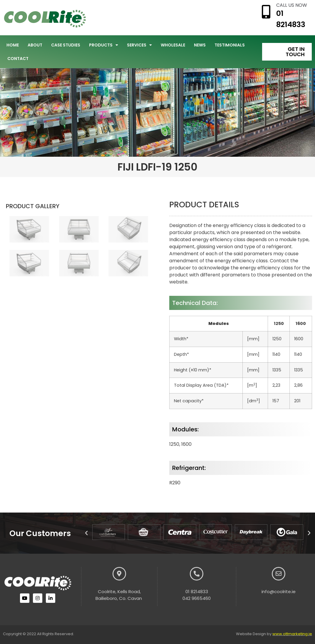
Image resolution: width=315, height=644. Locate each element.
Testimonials (230, 45)
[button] (86, 533)
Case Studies (66, 45)
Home (13, 45)
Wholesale (173, 45)
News (200, 45)
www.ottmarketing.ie (292, 634)
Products (104, 45)
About (35, 45)
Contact (18, 59)
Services (139, 45)
